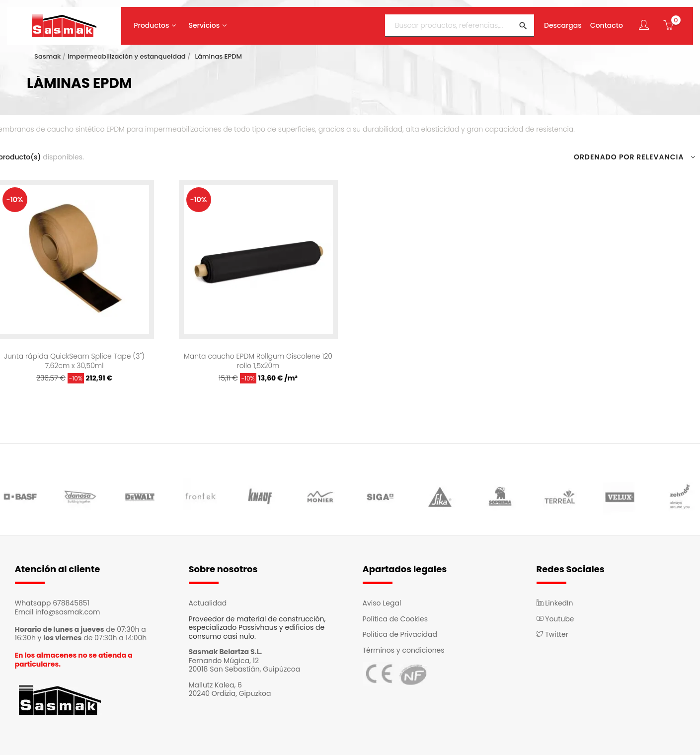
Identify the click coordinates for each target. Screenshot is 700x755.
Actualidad (208, 603)
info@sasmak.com (68, 612)
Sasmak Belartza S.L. (226, 652)
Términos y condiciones (404, 650)
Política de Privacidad (400, 634)
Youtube (555, 619)
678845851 (71, 603)
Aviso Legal (382, 603)
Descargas (563, 26)
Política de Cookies (395, 619)
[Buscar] (460, 26)
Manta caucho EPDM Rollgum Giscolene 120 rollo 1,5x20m (258, 361)
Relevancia (666, 157)
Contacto (607, 26)
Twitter (552, 634)
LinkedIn (555, 603)
